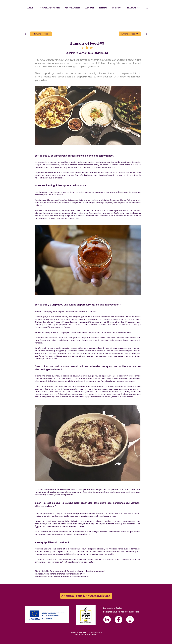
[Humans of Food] (41, 34)
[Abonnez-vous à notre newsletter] (86, 596)
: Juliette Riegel (93, 634)
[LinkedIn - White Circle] (107, 620)
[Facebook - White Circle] (118, 620)
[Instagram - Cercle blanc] (130, 620)
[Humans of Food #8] (130, 34)
